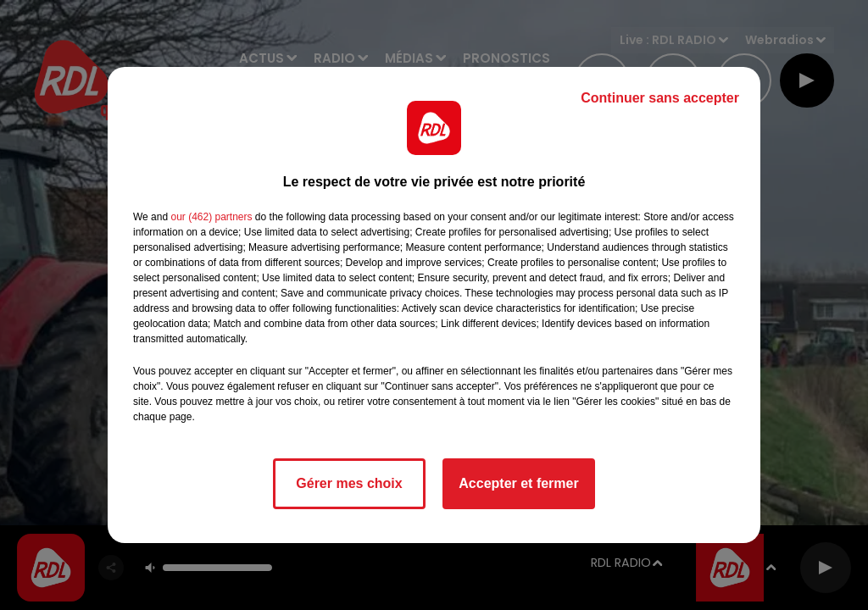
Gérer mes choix (349, 483)
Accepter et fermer (518, 483)
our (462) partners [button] (211, 217)
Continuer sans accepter (660, 98)
